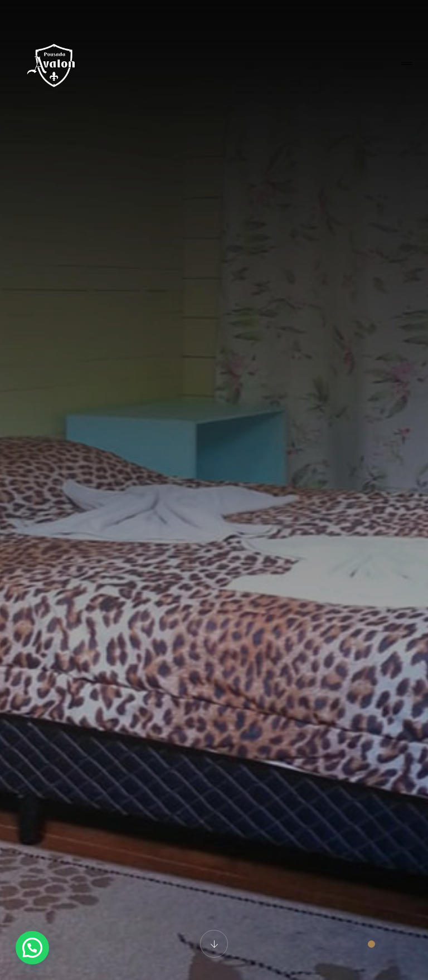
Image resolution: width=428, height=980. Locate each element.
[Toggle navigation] (407, 64)
